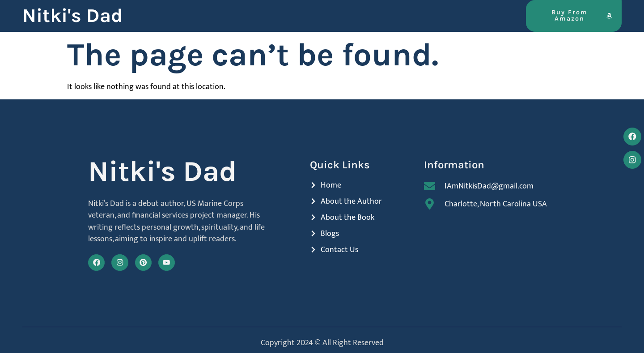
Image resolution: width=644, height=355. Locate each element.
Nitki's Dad (72, 16)
